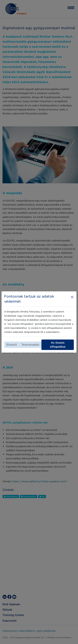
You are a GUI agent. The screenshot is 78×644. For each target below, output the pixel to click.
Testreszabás (30, 345)
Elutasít (12, 345)
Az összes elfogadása (58, 345)
